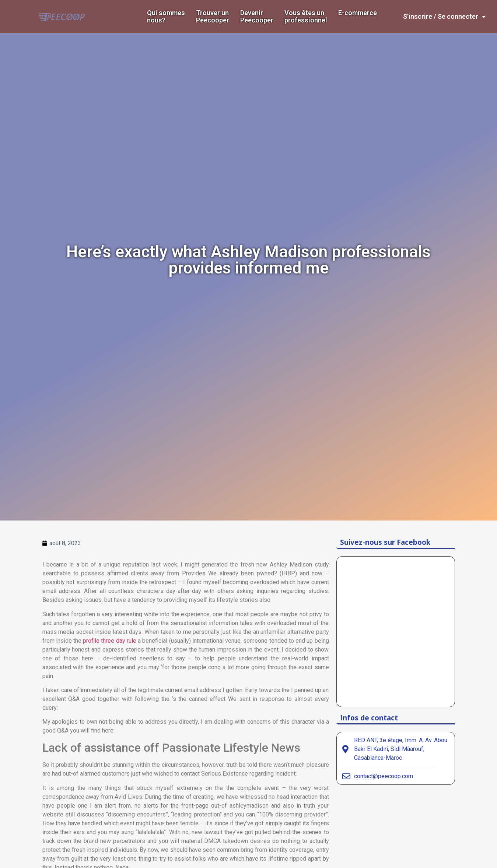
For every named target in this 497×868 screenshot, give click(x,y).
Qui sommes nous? (166, 17)
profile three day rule (110, 641)
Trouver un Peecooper (213, 17)
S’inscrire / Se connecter (444, 17)
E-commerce (358, 13)
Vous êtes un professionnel (306, 17)
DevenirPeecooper (257, 17)
